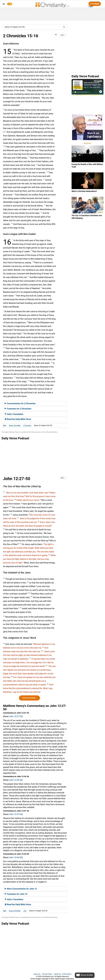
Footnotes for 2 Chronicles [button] (18, 409)
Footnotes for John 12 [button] (16, 894)
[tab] (35, 403)
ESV (63, 35)
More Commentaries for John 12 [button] (21, 889)
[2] (52, 263)
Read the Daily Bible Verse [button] (18, 419)
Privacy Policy (47, 974)
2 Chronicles (27, 425)
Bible (5, 425)
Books (15, 425)
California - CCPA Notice (63, 974)
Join (95, 4)
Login (91, 6)
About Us (37, 974)
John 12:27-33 (15, 716)
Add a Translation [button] (14, 414)
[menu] (4, 4)
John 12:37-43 (15, 814)
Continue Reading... (29, 698)
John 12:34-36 (15, 780)
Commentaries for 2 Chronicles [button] (20, 403)
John (25, 911)
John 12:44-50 (15, 857)
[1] (4, 132)
